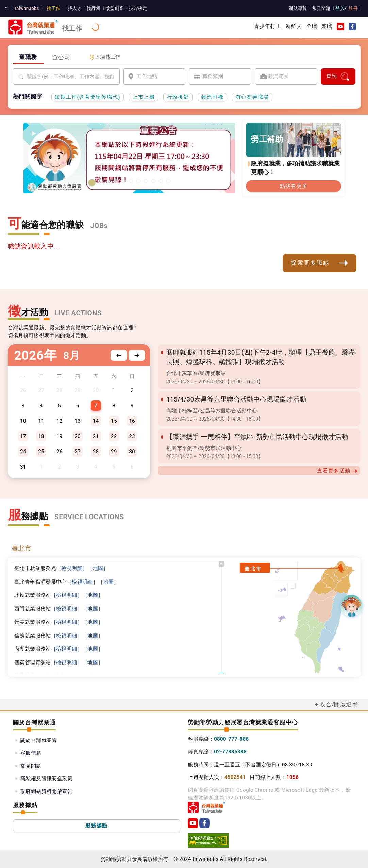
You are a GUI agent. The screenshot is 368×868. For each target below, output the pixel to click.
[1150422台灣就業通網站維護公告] (92, 183)
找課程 (94, 8)
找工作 (53, 8)
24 (23, 452)
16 (132, 421)
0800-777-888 (231, 739)
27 (78, 452)
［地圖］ (98, 568)
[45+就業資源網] (153, 181)
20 (78, 436)
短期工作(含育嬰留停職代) (88, 97)
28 (96, 452)
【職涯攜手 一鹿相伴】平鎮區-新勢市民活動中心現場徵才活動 (257, 437)
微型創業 (115, 8)
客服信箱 (31, 753)
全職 (312, 26)
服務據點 (96, 825)
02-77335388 (230, 752)
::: (7, 8)
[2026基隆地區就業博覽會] (101, 181)
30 (132, 452)
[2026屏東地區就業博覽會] (108, 181)
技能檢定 (138, 8)
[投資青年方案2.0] (146, 181)
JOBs (99, 226)
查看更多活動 (337, 471)
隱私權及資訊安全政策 (47, 779)
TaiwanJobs (27, 8)
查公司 (61, 57)
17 (23, 436)
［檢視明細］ (72, 568)
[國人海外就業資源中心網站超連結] (161, 181)
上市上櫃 (144, 97)
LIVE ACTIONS (78, 313)
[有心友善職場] (116, 181)
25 (41, 452)
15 (114, 421)
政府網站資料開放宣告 (47, 791)
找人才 (75, 8)
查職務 (28, 57)
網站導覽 (298, 8)
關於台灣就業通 (39, 740)
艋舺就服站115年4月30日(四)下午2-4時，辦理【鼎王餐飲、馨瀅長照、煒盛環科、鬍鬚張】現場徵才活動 (261, 357)
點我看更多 (294, 186)
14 (96, 421)
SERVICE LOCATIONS (89, 517)
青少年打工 (268, 26)
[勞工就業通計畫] (123, 181)
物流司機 (212, 97)
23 (132, 436)
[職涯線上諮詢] (168, 181)
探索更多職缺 (320, 263)
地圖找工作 (105, 57)
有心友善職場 (252, 97)
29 (114, 452)
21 (96, 436)
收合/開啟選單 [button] (339, 704)
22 (114, 436)
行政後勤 (178, 97)
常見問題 (321, 8)
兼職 (327, 26)
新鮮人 (294, 26)
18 (41, 436)
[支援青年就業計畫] (131, 181)
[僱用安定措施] (138, 181)
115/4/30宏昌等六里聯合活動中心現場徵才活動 (236, 399)
